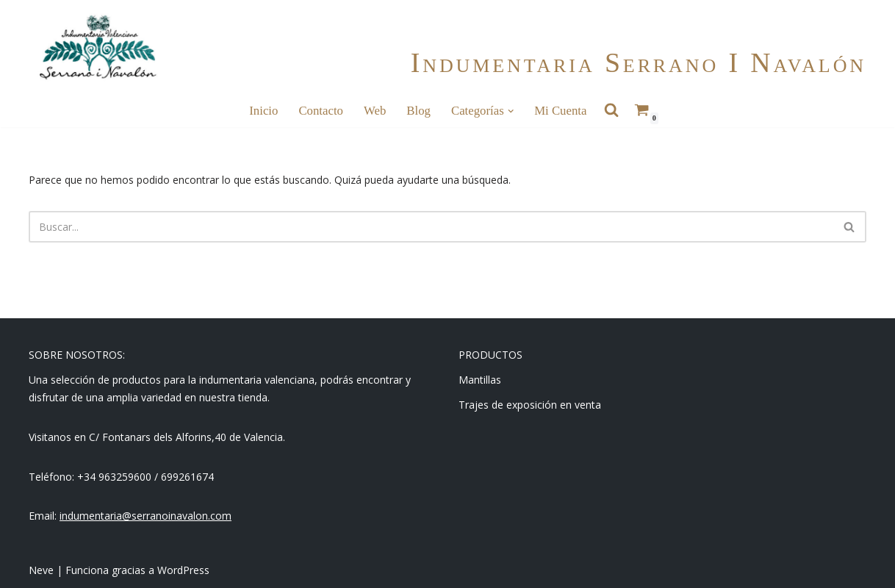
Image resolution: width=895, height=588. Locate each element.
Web (375, 111)
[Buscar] (431, 227)
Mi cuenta (560, 111)
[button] (511, 111)
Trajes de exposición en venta (530, 405)
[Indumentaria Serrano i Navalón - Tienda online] (97, 47)
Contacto (321, 111)
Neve (41, 570)
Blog (418, 111)
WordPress (183, 570)
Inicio (263, 111)
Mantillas (480, 380)
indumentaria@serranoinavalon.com (145, 516)
